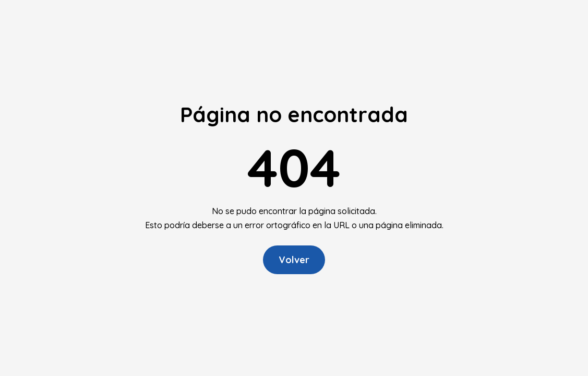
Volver (294, 260)
